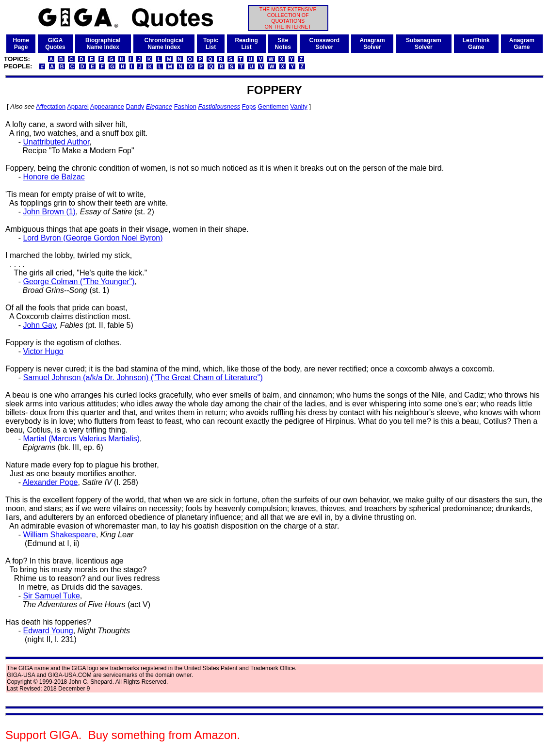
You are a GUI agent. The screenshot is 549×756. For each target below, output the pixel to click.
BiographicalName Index (103, 44)
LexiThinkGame (476, 44)
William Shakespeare (59, 535)
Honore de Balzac (54, 177)
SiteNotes (283, 44)
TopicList (211, 44)
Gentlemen (273, 106)
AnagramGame (522, 44)
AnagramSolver (372, 44)
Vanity (299, 106)
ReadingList (246, 44)
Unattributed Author (56, 142)
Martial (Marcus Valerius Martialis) (81, 439)
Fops (249, 106)
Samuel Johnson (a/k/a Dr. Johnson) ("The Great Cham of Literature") (143, 378)
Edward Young (48, 631)
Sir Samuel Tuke (51, 596)
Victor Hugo (43, 351)
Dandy (135, 106)
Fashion (185, 106)
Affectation (51, 106)
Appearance (107, 106)
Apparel (78, 106)
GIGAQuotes (55, 44)
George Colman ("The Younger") (79, 281)
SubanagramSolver (424, 44)
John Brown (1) (49, 212)
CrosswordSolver (325, 44)
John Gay (39, 325)
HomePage (21, 44)
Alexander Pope (50, 482)
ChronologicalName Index (164, 44)
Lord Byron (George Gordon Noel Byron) (93, 238)
